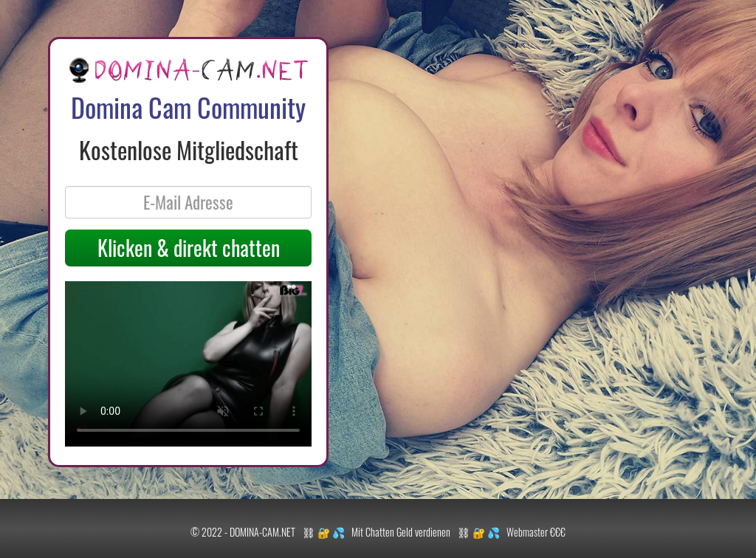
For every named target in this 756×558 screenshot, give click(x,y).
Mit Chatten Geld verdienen (401, 532)
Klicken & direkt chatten (189, 248)
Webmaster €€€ (536, 532)
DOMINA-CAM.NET (262, 532)
